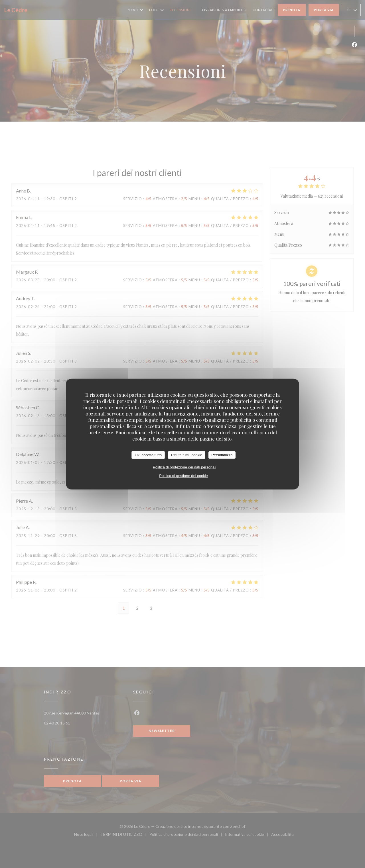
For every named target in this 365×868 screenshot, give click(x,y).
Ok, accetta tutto (148, 455)
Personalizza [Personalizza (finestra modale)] (222, 455)
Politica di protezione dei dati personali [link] (184, 467)
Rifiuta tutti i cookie (187, 455)
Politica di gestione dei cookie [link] (183, 475)
